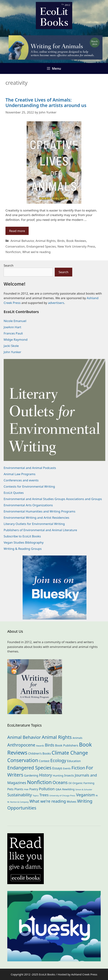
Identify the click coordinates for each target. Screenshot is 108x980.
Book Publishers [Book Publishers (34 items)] (67, 745)
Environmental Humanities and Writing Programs (39, 511)
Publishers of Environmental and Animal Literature (40, 530)
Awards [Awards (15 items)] (40, 746)
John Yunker (12, 352)
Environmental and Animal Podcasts (30, 468)
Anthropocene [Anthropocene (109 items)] (21, 745)
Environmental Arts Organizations (28, 505)
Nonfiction (13, 252)
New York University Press (76, 246)
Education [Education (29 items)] (74, 761)
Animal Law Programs (20, 474)
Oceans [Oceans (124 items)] (60, 782)
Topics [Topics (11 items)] (36, 795)
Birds (61, 241)
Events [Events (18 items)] (67, 768)
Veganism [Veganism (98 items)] (85, 795)
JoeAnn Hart (12, 327)
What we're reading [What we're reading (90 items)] (48, 801)
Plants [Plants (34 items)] (19, 789)
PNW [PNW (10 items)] (26, 790)
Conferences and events (21, 480)
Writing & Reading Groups (23, 549)
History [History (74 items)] (46, 775)
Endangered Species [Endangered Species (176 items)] (29, 768)
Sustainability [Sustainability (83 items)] (20, 795)
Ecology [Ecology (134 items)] (58, 760)
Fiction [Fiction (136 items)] (78, 768)
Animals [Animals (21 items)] (78, 738)
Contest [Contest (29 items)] (44, 761)
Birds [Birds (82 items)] (50, 745)
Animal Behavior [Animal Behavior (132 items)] (24, 737)
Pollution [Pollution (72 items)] (47, 789)
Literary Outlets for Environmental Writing (34, 524)
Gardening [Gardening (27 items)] (31, 775)
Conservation (15, 246)
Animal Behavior (22, 241)
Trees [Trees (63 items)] (44, 795)
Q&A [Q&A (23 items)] (58, 789)
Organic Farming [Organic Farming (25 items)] (83, 783)
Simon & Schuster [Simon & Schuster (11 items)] (84, 789)
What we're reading (36, 252)
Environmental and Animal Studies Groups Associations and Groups (53, 499)
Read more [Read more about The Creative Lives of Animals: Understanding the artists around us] (17, 231)
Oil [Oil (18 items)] (70, 783)
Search (9, 265)
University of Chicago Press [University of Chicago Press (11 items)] (62, 795)
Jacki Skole (11, 346)
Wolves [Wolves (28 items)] (72, 802)
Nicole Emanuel (15, 321)
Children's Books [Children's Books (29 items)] (39, 753)
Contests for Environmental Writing (29, 486)
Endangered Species (41, 246)
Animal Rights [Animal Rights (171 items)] (57, 737)
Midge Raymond (16, 340)
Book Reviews (76, 241)
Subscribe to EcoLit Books (22, 536)
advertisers (56, 303)
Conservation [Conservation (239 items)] (23, 760)
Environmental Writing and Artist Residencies (36, 518)
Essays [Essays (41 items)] (57, 768)
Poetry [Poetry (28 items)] (34, 789)
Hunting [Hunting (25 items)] (58, 775)
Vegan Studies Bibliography (24, 542)
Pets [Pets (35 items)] (10, 789)
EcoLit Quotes (14, 493)
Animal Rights (45, 241)
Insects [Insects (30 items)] (69, 775)
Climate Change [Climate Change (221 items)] (70, 753)
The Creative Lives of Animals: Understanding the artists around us (46, 102)
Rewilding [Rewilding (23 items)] (68, 789)
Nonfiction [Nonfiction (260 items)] (39, 782)
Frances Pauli (13, 333)
